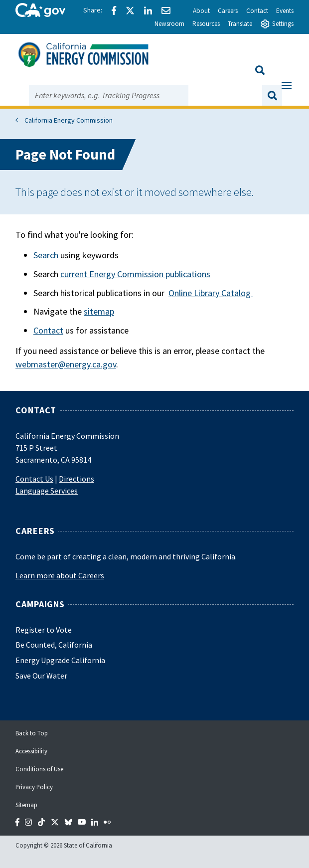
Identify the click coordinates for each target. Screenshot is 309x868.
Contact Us (34, 479)
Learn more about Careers (60, 575)
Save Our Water (41, 676)
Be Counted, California (54, 645)
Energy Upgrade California (60, 660)
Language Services (47, 491)
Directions (77, 479)
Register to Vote (44, 630)
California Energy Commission (69, 120)
